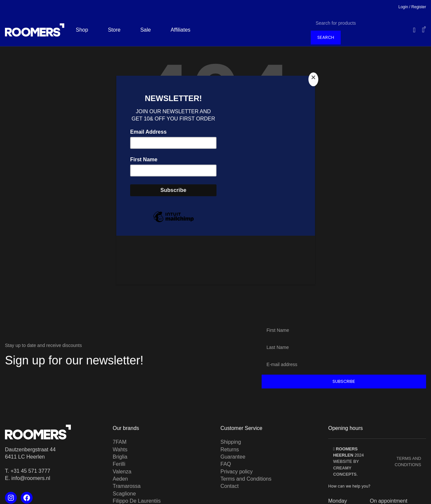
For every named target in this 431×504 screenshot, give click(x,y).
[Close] (313, 79)
